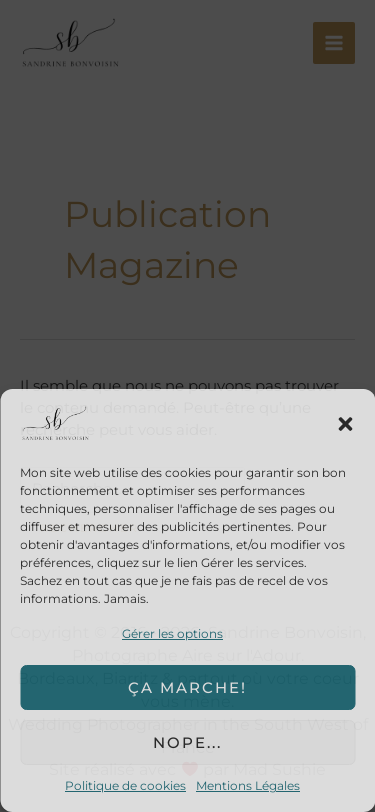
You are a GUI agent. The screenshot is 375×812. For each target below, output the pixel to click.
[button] (345, 424)
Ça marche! (187, 687)
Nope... (187, 742)
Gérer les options (172, 633)
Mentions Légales (248, 785)
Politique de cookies (125, 785)
